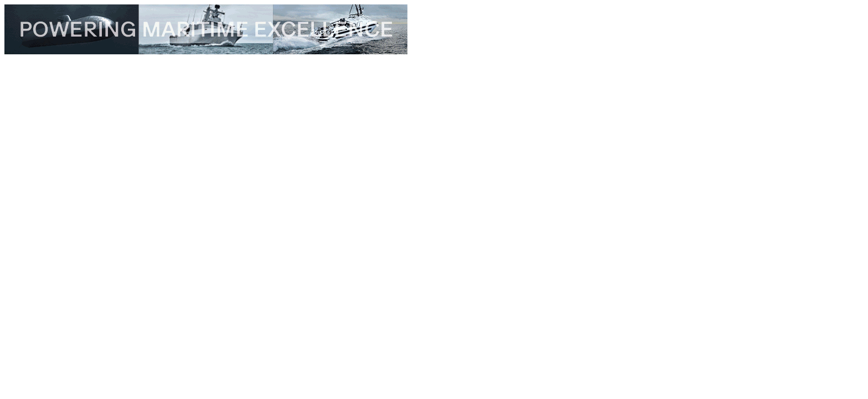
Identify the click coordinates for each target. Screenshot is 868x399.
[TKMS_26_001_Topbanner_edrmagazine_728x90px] (206, 51)
